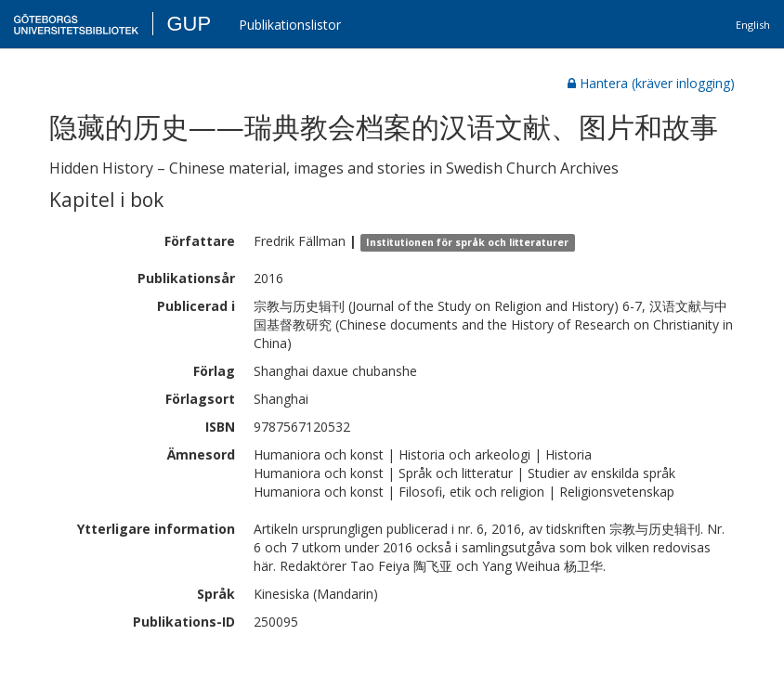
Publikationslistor (290, 25)
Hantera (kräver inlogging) (651, 83)
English (753, 25)
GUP (189, 24)
